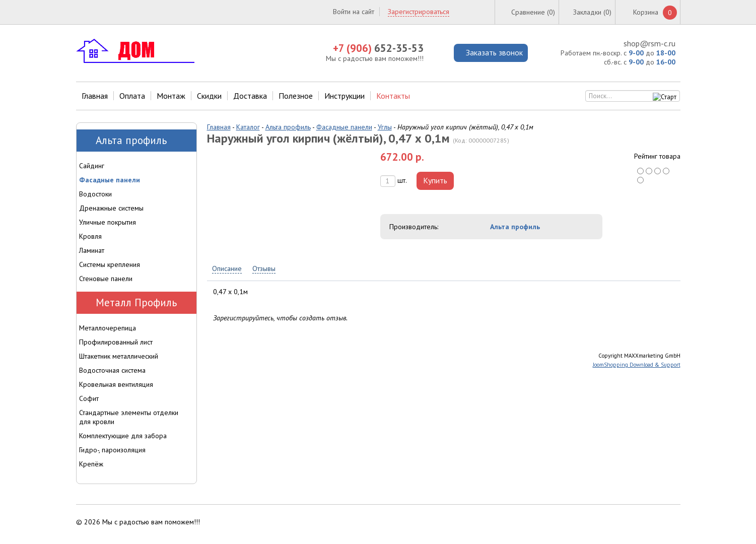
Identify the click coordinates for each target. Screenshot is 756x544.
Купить (435, 180)
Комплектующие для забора (123, 436)
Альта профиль (288, 127)
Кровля (90, 236)
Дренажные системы (111, 208)
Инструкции (345, 96)
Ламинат (92, 250)
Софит (89, 398)
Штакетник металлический (119, 356)
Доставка (250, 96)
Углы (385, 127)
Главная (95, 96)
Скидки (209, 96)
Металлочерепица (108, 328)
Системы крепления (110, 264)
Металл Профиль (136, 302)
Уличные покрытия (108, 222)
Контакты (393, 96)
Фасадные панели (344, 127)
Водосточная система (112, 370)
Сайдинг (92, 166)
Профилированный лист (116, 342)
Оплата (132, 96)
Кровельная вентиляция (116, 384)
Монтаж (171, 96)
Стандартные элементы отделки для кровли (129, 417)
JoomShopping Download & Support (637, 365)
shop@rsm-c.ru (649, 43)
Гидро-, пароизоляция (112, 450)
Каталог (248, 127)
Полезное (296, 96)
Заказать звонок (494, 52)
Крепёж (91, 464)
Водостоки (95, 194)
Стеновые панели (106, 279)
